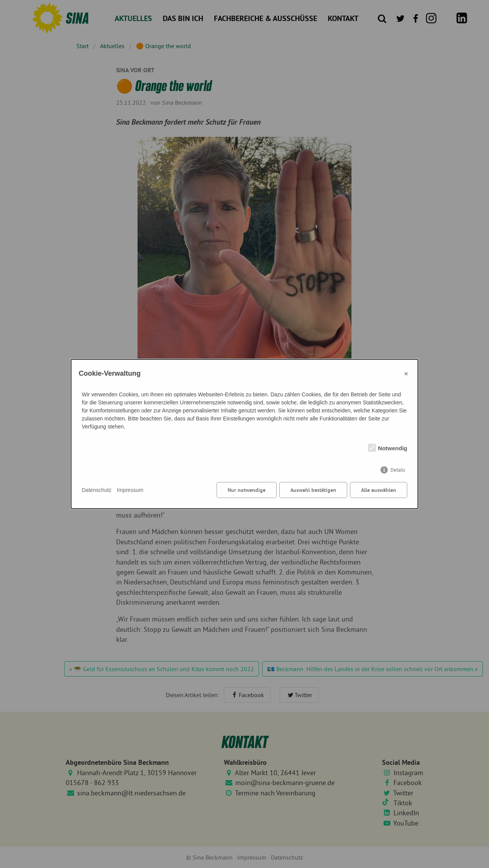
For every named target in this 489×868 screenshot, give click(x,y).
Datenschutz (97, 490)
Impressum (130, 490)
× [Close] (406, 373)
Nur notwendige (247, 490)
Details (398, 470)
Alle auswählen (379, 490)
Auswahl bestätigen (313, 490)
